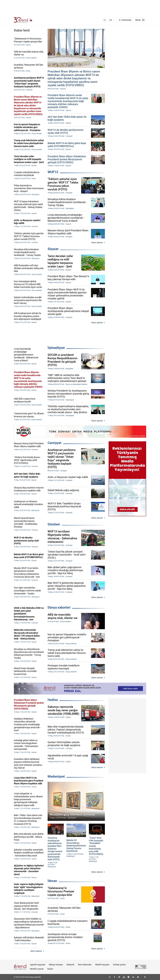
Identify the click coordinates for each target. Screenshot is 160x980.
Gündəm (54, 524)
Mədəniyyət (56, 776)
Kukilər (50, 969)
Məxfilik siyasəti (37, 969)
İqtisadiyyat (56, 348)
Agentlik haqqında (38, 965)
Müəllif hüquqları (102, 965)
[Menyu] (140, 20)
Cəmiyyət (54, 443)
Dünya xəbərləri (59, 607)
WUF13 (53, 172)
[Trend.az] (23, 20)
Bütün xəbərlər (97, 243)
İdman (52, 881)
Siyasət (53, 249)
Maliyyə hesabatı (56, 965)
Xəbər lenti (22, 30)
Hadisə (53, 700)
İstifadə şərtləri (119, 965)
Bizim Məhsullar (85, 965)
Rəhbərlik (70, 965)
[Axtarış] (105, 20)
